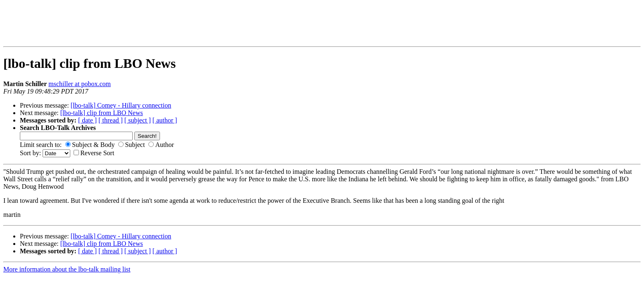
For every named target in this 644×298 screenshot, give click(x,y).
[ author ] (165, 120)
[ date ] (87, 120)
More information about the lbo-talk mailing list (67, 269)
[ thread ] (111, 120)
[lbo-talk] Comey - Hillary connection (121, 105)
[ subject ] (138, 120)
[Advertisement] (171, 23)
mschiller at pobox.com (80, 84)
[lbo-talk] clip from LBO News (102, 113)
